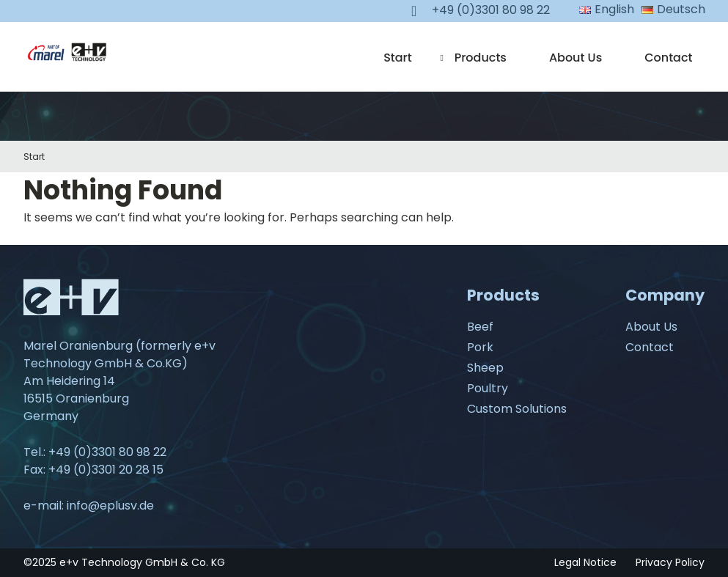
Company (665, 295)
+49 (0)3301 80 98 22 (107, 452)
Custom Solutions (517, 409)
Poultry (488, 388)
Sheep (485, 368)
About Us (576, 58)
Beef (480, 327)
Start (398, 58)
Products (481, 58)
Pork (480, 347)
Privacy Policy (670, 562)
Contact (668, 58)
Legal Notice (585, 562)
